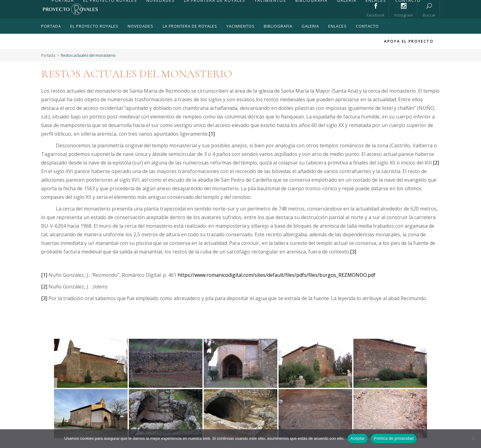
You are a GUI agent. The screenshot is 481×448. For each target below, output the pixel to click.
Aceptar (358, 438)
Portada (48, 55)
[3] (353, 252)
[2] (436, 163)
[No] (473, 438)
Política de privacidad (394, 438)
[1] (212, 134)
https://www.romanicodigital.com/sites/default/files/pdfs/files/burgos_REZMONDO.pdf (277, 275)
